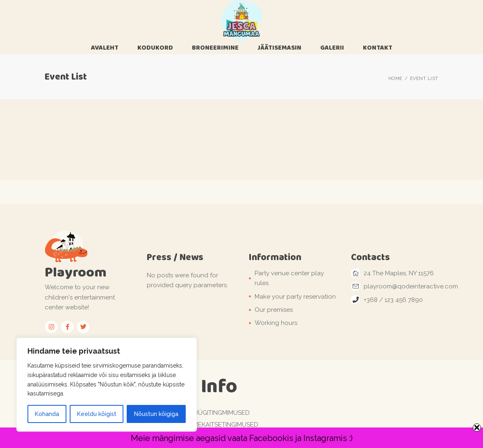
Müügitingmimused (219, 413)
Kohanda (47, 414)
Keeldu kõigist (97, 414)
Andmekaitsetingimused (219, 425)
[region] (107, 385)
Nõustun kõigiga (156, 414)
